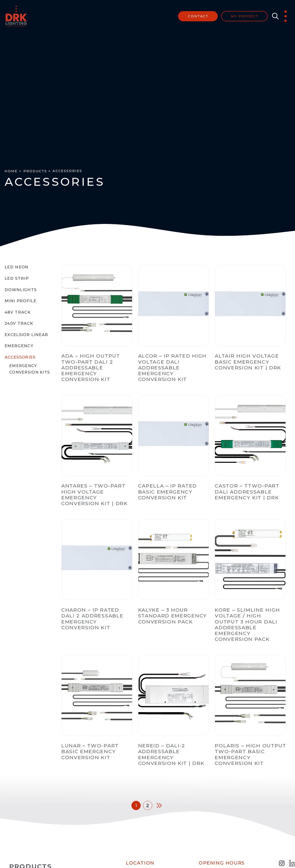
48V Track (18, 312)
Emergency (19, 346)
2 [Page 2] (148, 805)
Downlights (21, 290)
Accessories (20, 357)
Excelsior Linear (26, 335)
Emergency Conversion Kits (29, 369)
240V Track (19, 323)
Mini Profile (20, 301)
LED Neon (17, 267)
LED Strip (17, 278)
